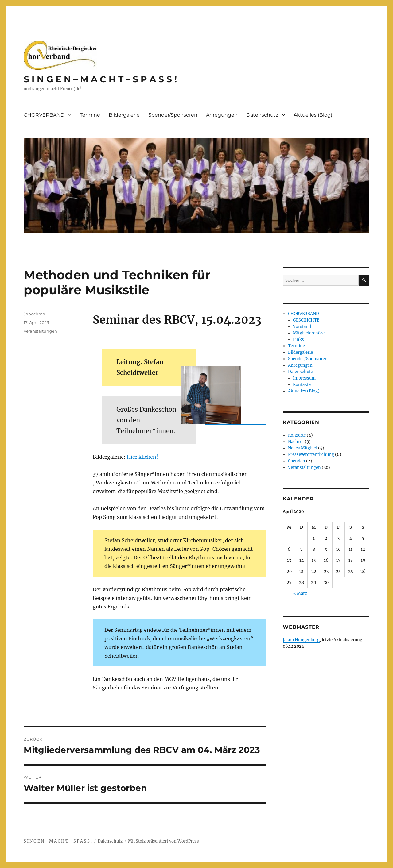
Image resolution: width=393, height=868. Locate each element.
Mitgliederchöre (309, 333)
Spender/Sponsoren (173, 115)
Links (298, 339)
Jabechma (34, 314)
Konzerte (297, 435)
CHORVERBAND (44, 115)
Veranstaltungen (40, 331)
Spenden (297, 461)
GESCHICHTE (306, 320)
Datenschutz (262, 115)
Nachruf (296, 442)
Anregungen (222, 115)
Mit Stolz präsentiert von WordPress (163, 841)
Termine (90, 115)
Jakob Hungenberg (301, 640)
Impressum (304, 378)
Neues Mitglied (303, 448)
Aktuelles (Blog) (313, 115)
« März (300, 594)
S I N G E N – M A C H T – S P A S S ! (100, 79)
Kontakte (302, 385)
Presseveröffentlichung (311, 455)
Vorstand (302, 327)
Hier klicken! (142, 457)
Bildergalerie (124, 115)
